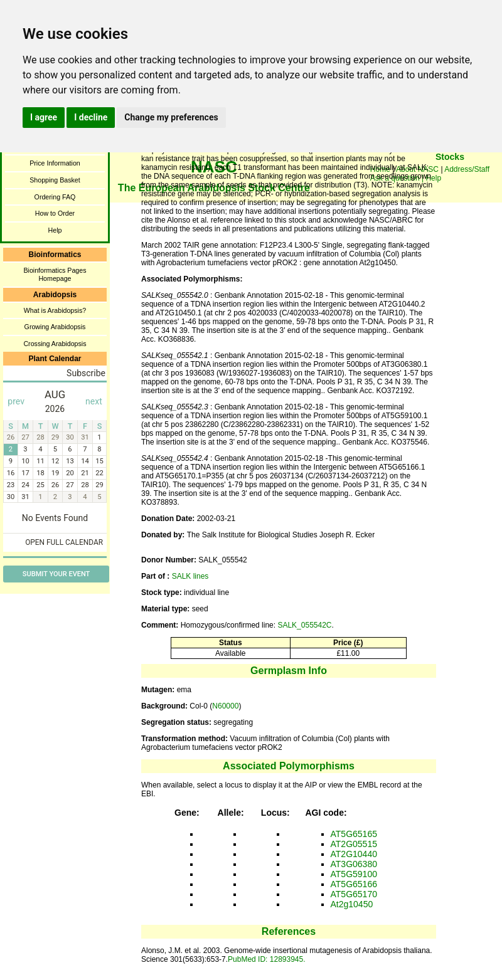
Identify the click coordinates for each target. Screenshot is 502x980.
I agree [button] (44, 117)
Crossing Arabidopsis (55, 344)
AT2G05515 (354, 844)
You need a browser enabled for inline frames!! (450, 176)
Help (55, 230)
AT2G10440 (354, 854)
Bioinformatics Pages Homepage (55, 274)
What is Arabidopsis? (55, 310)
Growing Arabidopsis (55, 327)
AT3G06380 (354, 864)
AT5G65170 (354, 894)
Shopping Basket (55, 180)
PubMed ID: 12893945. (266, 959)
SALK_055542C (304, 625)
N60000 (225, 706)
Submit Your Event (56, 574)
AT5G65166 (354, 884)
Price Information (55, 163)
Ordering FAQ (55, 197)
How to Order (55, 213)
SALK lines (190, 576)
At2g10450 (352, 904)
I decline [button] (91, 117)
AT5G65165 (354, 834)
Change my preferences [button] (171, 117)
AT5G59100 (354, 874)
